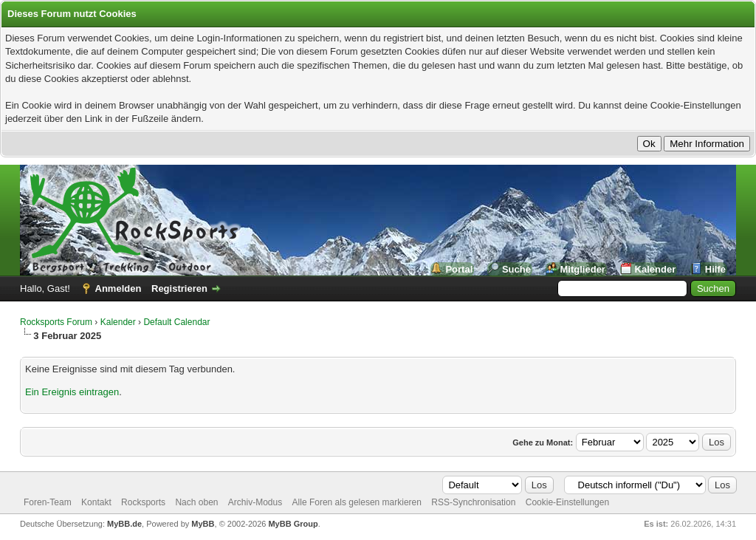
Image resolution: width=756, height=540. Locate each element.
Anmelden (118, 288)
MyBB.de (124, 524)
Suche (516, 269)
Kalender (656, 269)
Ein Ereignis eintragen (72, 392)
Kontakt (96, 502)
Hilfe (715, 269)
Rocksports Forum (56, 322)
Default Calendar (176, 322)
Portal (459, 269)
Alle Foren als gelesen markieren (357, 502)
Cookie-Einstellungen (567, 502)
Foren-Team (48, 502)
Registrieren (179, 288)
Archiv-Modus (255, 502)
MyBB (203, 524)
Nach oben (196, 502)
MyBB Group (293, 524)
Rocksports (143, 502)
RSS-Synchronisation (473, 502)
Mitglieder (583, 269)
